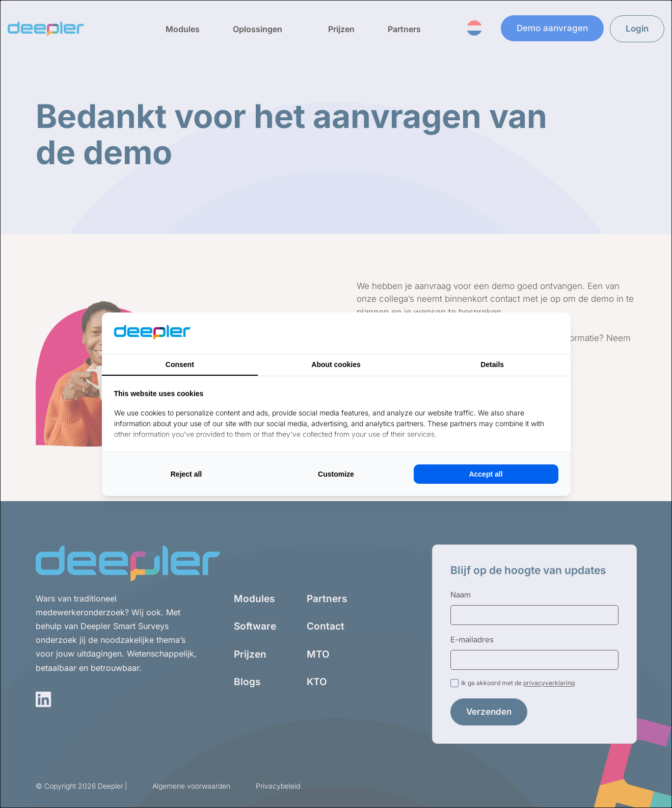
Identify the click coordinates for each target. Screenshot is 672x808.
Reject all (186, 474)
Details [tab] (492, 364)
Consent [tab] (180, 364)
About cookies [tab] (336, 364)
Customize (336, 474)
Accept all (486, 474)
